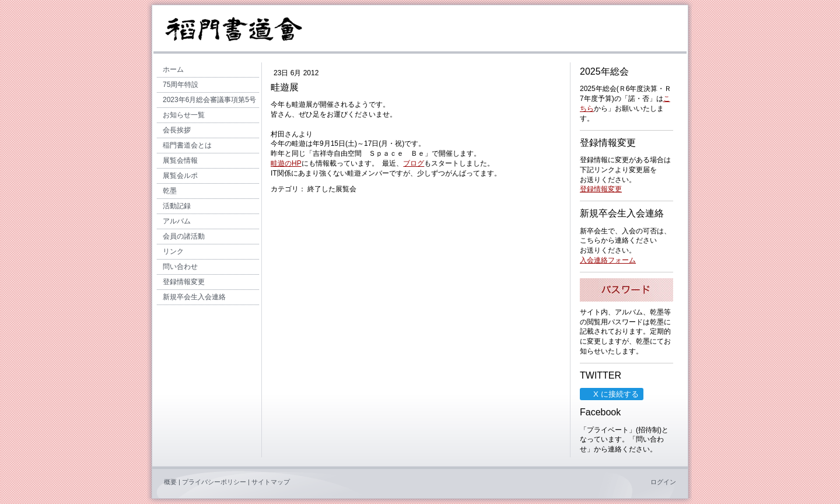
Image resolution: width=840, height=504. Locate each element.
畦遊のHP (286, 163)
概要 (170, 482)
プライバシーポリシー (214, 482)
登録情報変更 (601, 189)
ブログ (414, 163)
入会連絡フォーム (608, 260)
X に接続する (611, 394)
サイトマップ (271, 482)
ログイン (663, 482)
